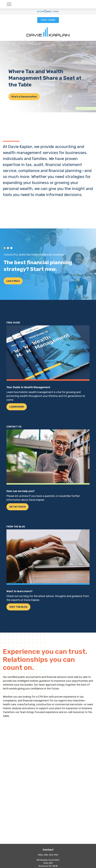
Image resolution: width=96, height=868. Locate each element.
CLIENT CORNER (48, 20)
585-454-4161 (51, 855)
